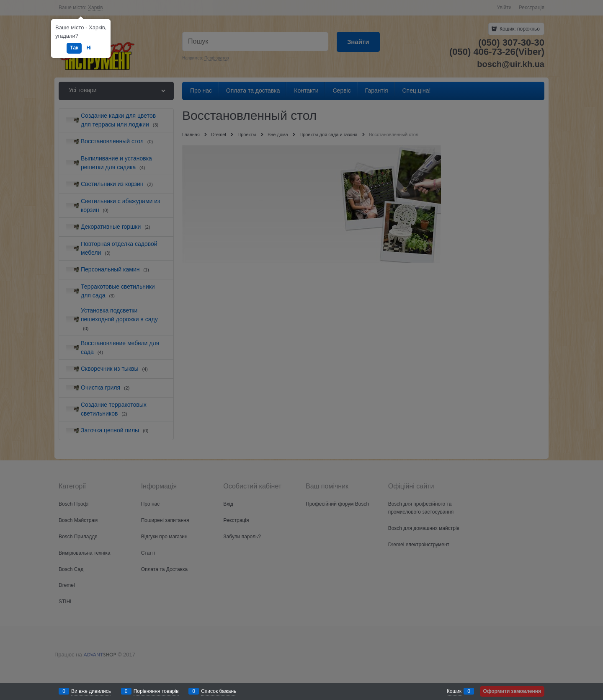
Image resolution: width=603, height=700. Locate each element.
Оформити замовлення (512, 691)
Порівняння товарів (156, 691)
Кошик (454, 691)
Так (74, 48)
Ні (89, 48)
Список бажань (219, 691)
